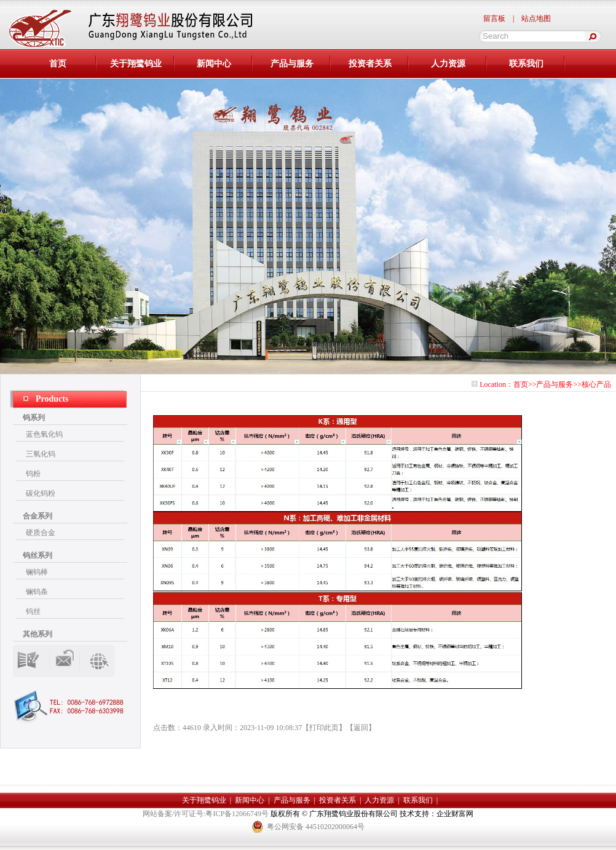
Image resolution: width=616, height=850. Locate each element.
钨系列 (34, 418)
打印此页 (324, 728)
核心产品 (596, 384)
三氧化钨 (41, 454)
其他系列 (38, 634)
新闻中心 (214, 64)
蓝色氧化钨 (44, 434)
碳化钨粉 (41, 493)
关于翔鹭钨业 (136, 64)
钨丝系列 (38, 555)
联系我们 (526, 64)
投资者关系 (370, 64)
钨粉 (33, 474)
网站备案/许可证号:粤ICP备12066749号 (207, 814)
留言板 (494, 18)
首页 (521, 384)
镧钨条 (37, 592)
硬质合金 (41, 533)
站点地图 (536, 18)
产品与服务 (292, 64)
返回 (361, 728)
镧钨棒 (37, 572)
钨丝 (33, 611)
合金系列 (38, 516)
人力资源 (448, 64)
